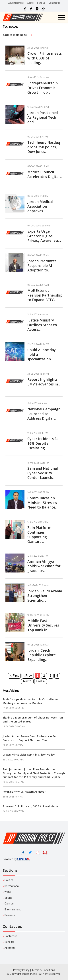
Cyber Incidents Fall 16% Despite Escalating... (44, 443)
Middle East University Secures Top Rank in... (43, 625)
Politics (9, 880)
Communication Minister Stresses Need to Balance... (42, 503)
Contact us (54, 3)
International (12, 886)
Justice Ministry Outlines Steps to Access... (42, 325)
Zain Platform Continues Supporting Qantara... (39, 535)
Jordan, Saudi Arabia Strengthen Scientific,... (45, 596)
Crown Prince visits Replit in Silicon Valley (29, 755)
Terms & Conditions (43, 970)
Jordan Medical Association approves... (40, 206)
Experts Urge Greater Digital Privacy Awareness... (44, 236)
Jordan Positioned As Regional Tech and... (43, 117)
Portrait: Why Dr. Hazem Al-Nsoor (24, 792)
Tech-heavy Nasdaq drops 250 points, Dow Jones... (44, 147)
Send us (41, 3)
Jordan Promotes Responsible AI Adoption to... (42, 266)
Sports (8, 898)
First (14, 676)
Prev (28, 676)
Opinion (9, 903)
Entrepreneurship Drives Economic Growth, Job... (43, 88)
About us (10, 948)
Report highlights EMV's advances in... (44, 382)
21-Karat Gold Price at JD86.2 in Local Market (31, 806)
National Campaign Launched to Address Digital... (44, 414)
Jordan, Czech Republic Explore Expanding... (42, 655)
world (8, 892)
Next (27, 681)
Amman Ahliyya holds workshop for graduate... (44, 566)
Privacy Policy (21, 970)
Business (10, 915)
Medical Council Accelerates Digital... (45, 174)
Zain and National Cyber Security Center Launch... (43, 473)
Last (41, 681)
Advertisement (16, 3)
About (30, 3)
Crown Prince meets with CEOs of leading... (45, 58)
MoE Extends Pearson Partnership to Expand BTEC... (45, 295)
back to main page (17, 35)
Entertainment (13, 909)
